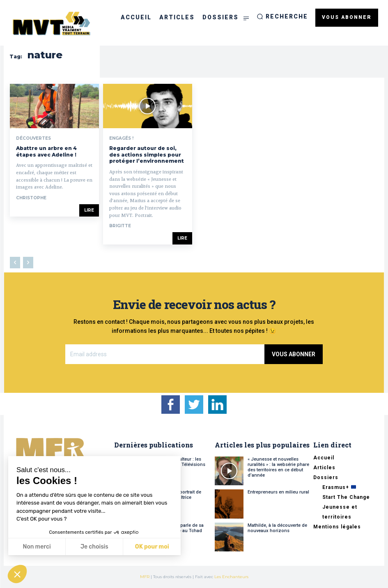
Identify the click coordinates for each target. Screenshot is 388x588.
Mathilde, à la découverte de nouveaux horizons (277, 528)
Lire (89, 210)
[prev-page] (15, 263)
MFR (145, 577)
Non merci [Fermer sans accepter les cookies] (37, 547)
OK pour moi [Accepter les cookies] (152, 547)
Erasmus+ (339, 487)
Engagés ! (121, 138)
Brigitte (120, 226)
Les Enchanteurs (231, 577)
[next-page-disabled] (28, 263)
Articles (324, 468)
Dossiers (326, 477)
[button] (282, 16)
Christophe (31, 198)
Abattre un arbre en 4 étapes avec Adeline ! (46, 151)
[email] (165, 354)
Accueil (324, 458)
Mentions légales (337, 527)
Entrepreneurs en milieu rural (278, 492)
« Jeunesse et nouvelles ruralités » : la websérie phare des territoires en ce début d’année (278, 467)
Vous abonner (294, 354)
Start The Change (346, 497)
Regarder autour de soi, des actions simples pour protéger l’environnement (147, 154)
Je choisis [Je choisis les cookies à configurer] (94, 547)
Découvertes (33, 138)
